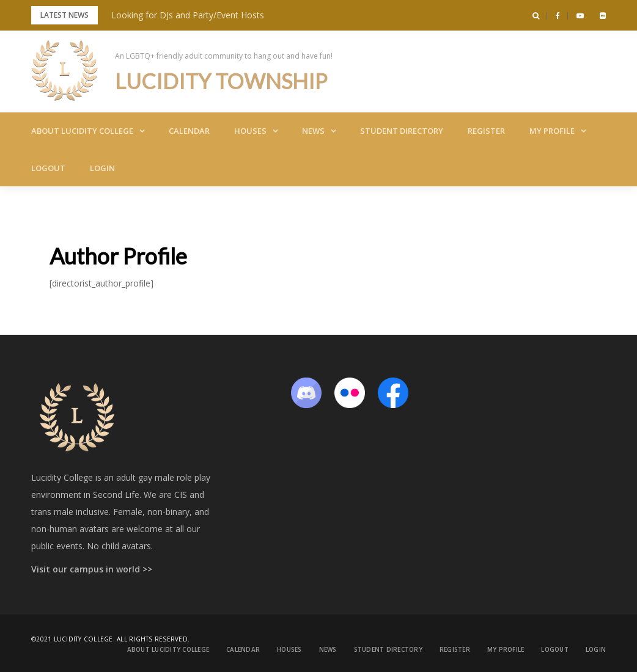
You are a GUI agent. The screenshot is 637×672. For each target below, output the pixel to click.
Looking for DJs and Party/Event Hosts (188, 15)
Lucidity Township (225, 81)
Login (102, 168)
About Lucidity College (82, 131)
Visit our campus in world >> (92, 569)
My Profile (552, 131)
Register (486, 131)
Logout (48, 168)
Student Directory (402, 131)
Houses (250, 131)
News (313, 131)
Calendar (189, 131)
